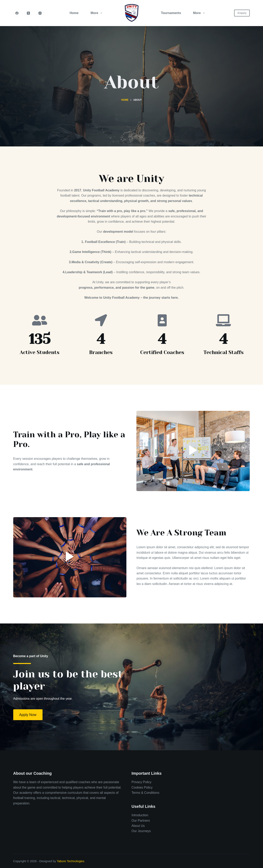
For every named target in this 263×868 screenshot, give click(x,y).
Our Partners (141, 821)
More (97, 13)
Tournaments (171, 13)
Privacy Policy (141, 782)
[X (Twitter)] (28, 13)
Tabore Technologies (71, 861)
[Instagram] (40, 13)
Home (74, 13)
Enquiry (242, 13)
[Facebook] (17, 13)
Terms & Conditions (145, 793)
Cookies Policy (142, 787)
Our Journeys (141, 831)
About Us (138, 826)
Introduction (140, 815)
